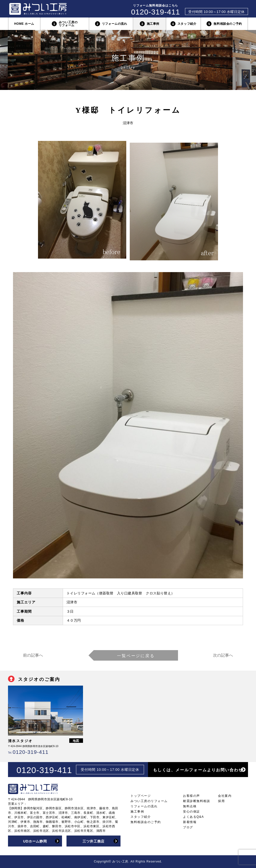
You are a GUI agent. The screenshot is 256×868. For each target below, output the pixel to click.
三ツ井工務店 (93, 841)
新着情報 (190, 822)
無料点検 (190, 806)
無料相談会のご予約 (224, 24)
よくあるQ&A (193, 817)
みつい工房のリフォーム (65, 24)
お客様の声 (191, 796)
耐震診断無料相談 (196, 801)
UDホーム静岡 (35, 841)
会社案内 (225, 796)
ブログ (188, 827)
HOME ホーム (24, 24)
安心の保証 (191, 812)
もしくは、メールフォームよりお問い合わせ (198, 770)
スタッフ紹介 (183, 24)
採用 (221, 801)
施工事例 (149, 24)
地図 (76, 741)
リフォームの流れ (111, 24)
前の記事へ (33, 655)
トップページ (141, 796)
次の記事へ (223, 655)
